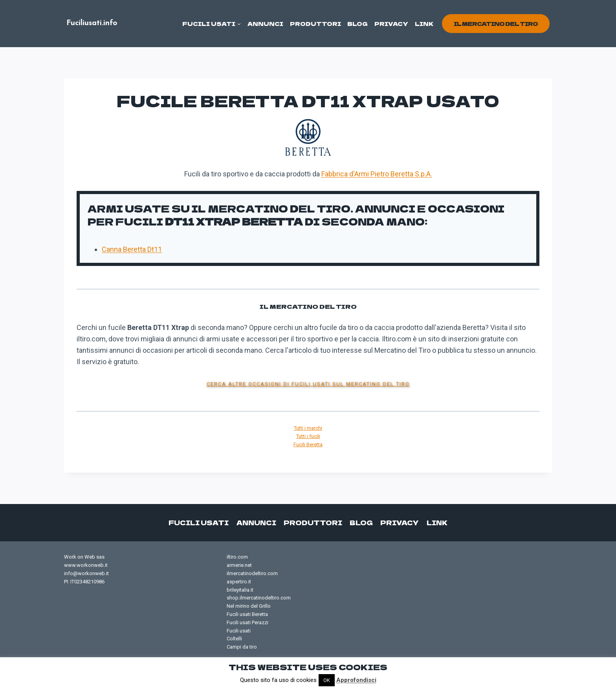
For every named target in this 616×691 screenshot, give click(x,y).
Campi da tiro (242, 647)
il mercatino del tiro (496, 24)
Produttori (315, 24)
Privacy (391, 24)
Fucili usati (200, 522)
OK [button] (327, 680)
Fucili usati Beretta (247, 614)
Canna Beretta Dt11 (132, 249)
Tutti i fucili (308, 436)
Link (424, 24)
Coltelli (234, 639)
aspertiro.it (239, 582)
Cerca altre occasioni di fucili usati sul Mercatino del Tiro (308, 384)
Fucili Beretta (308, 444)
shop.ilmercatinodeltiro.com (259, 598)
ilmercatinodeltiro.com (252, 573)
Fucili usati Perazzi (247, 622)
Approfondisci (356, 680)
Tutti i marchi (308, 428)
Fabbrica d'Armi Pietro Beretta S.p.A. (377, 174)
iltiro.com (237, 557)
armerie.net (239, 565)
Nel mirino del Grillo (249, 606)
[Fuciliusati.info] (92, 24)
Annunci (265, 24)
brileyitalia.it (240, 590)
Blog (357, 24)
